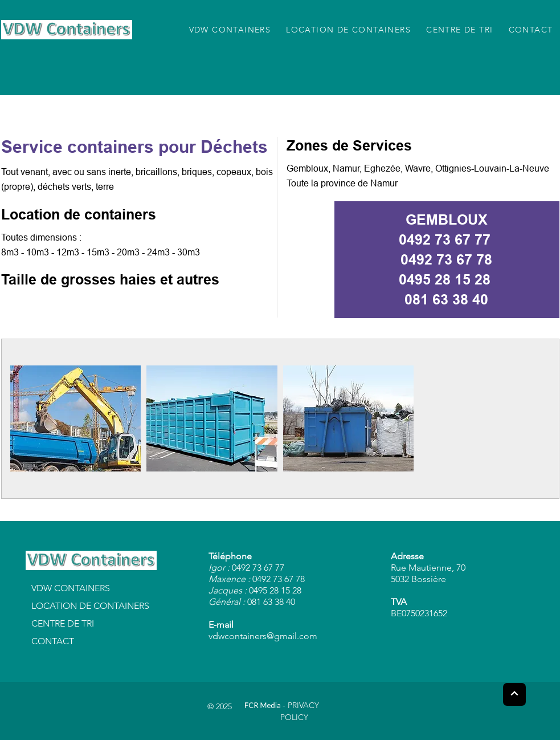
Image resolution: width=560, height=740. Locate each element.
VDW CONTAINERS (71, 588)
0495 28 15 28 (445, 279)
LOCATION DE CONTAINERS (90, 606)
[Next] (514, 694)
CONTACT (53, 641)
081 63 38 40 (446, 299)
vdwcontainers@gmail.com (263, 636)
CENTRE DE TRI (63, 623)
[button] (76, 418)
